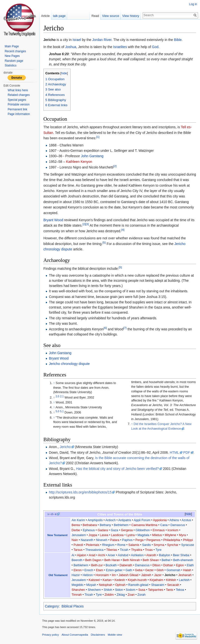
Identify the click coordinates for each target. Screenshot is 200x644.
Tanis (169, 590)
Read (95, 16)
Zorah (142, 595)
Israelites (120, 47)
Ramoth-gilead (138, 585)
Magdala (143, 535)
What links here (18, 90)
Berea (76, 525)
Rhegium (108, 545)
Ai (73, 555)
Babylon (165, 555)
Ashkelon (137, 555)
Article (45, 16)
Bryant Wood (53, 220)
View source (111, 16)
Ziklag (121, 595)
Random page (14, 61)
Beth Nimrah (131, 560)
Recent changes (15, 51)
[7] (125, 328)
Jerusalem (79, 535)
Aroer (111, 555)
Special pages (17, 100)
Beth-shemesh (183, 560)
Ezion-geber (114, 570)
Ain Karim (78, 520)
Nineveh (102, 540)
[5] (104, 242)
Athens (174, 520)
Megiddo (77, 585)
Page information (19, 114)
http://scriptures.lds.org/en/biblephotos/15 (80, 492)
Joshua (71, 47)
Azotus (186, 520)
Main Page (12, 46)
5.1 (62, 411)
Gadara (103, 530)
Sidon (119, 590)
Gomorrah (173, 570)
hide (64, 73)
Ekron (78, 570)
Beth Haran (112, 560)
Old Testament (58, 575)
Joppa (93, 535)
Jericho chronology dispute (69, 364)
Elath (190, 565)
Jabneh (146, 575)
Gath (129, 570)
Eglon (180, 565)
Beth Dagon (94, 560)
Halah (187, 570)
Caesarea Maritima (144, 525)
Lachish (184, 580)
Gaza (114, 530)
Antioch (111, 520)
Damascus (178, 525)
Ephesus (89, 530)
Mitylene (170, 535)
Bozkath (111, 565)
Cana (164, 525)
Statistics (11, 65)
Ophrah (120, 585)
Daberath (126, 565)
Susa (142, 590)
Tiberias (112, 550)
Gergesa (127, 530)
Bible (178, 40)
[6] (105, 328)
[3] (87, 224)
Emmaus (159, 530)
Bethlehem (121, 525)
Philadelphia (172, 540)
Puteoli (78, 545)
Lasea (104, 535)
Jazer (158, 575)
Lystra (131, 535)
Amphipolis (95, 520)
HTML (175, 452)
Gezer (150, 570)
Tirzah (124, 550)
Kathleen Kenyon (79, 162)
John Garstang (92, 156)
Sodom (131, 590)
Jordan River (102, 40)
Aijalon (82, 555)
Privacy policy (50, 635)
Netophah (106, 585)
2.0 (57, 396)
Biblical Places (73, 606)
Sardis (147, 545)
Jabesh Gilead (129, 575)
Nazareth (87, 540)
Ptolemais (93, 545)
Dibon (156, 565)
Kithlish (171, 580)
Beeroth (77, 560)
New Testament (57, 535)
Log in (193, 4)
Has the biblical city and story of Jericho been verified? (117, 469)
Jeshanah (185, 575)
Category (52, 606)
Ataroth (151, 555)
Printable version (19, 104)
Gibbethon (143, 530)
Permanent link (17, 109)
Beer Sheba (181, 555)
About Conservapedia (75, 635)
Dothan (168, 565)
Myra (182, 535)
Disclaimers (98, 635)
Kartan (107, 580)
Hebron (88, 575)
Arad (92, 555)
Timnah (77, 595)
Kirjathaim (156, 580)
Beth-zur (97, 565)
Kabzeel (94, 580)
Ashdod (123, 555)
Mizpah (91, 585)
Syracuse (188, 545)
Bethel (166, 560)
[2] (115, 166)
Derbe (76, 530)
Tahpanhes (156, 590)
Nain (75, 540)
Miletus (157, 535)
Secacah (173, 585)
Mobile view (115, 635)
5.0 (57, 411)
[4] (123, 230)
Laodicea (117, 535)
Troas (149, 550)
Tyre (158, 550)
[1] (98, 137)
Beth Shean (151, 560)
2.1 (62, 396)
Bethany (105, 525)
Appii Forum (142, 520)
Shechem (94, 590)
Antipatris (125, 520)
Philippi (188, 540)
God (155, 47)
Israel (77, 40)
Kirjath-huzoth (137, 580)
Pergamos (153, 540)
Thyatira (137, 550)
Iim (114, 575)
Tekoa (180, 590)
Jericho (65, 447)
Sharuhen (78, 590)
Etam (99, 570)
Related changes (19, 95)
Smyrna (159, 545)
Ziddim (109, 595)
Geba (139, 570)
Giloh (160, 570)
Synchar (173, 545)
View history (131, 16)
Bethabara (90, 525)
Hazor (76, 575)
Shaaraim (158, 585)
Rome (121, 545)
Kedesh (120, 580)
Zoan (131, 595)
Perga (139, 540)
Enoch (89, 570)
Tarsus (78, 550)
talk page (59, 16)
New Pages (12, 56)
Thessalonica (94, 550)
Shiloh (108, 590)
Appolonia (160, 520)
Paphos (127, 540)
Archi (102, 555)
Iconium (173, 530)
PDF (187, 452)
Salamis (134, 545)
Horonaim (102, 575)
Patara (115, 540)
